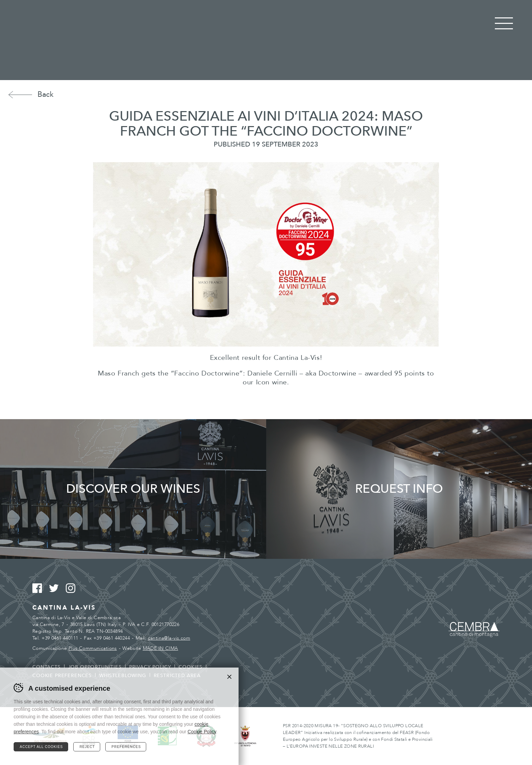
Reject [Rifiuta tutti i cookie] (87, 747)
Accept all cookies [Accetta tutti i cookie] (41, 747)
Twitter (57, 588)
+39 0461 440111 (60, 638)
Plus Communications (93, 648)
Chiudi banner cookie (229, 677)
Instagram (73, 588)
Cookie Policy (202, 732)
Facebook (40, 588)
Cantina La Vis (266, 40)
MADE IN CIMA (161, 648)
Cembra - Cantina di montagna (474, 630)
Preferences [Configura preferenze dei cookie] (126, 747)
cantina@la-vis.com (169, 638)
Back (45, 94)
